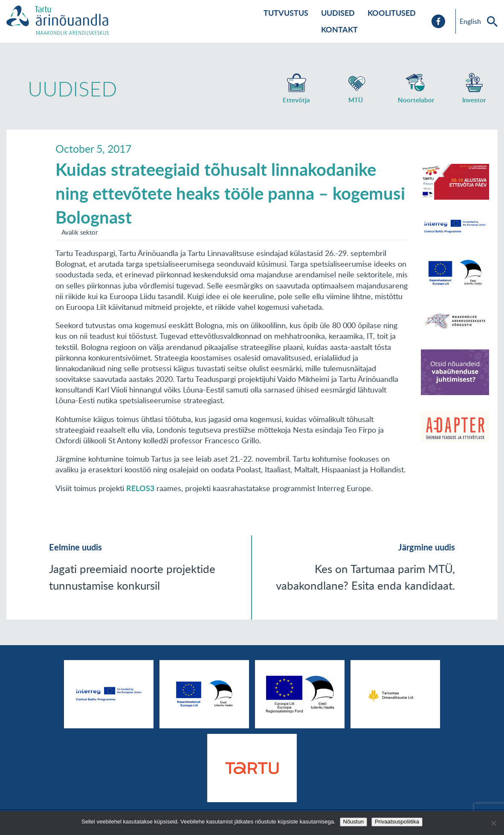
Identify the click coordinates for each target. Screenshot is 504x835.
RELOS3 (140, 488)
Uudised (338, 13)
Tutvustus (286, 13)
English (470, 21)
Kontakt (339, 29)
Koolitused (392, 13)
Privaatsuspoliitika (397, 822)
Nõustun (353, 822)
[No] (493, 823)
